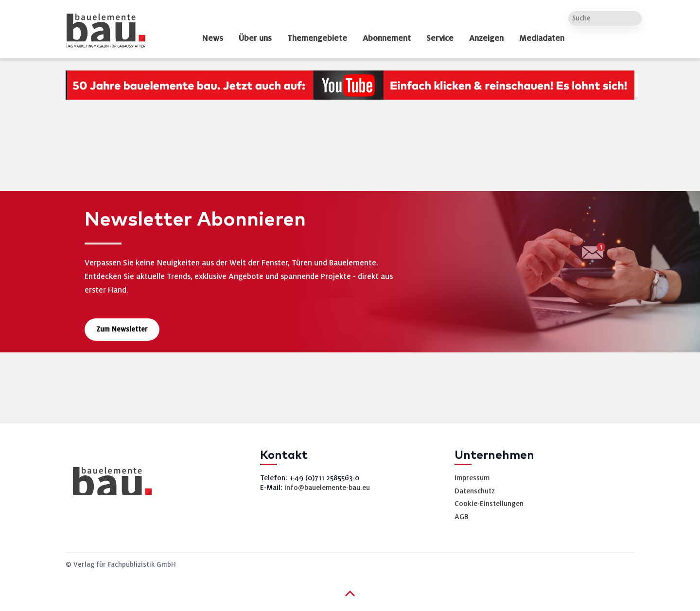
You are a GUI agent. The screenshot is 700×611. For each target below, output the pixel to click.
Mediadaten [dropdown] (542, 38)
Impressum (472, 478)
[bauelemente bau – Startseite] (109, 484)
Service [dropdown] (440, 38)
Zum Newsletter (122, 329)
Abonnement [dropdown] (387, 38)
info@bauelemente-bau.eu (327, 488)
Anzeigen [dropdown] (486, 38)
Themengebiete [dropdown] (317, 38)
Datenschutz (475, 491)
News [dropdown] (212, 38)
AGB (462, 517)
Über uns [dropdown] (255, 38)
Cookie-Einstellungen (489, 504)
